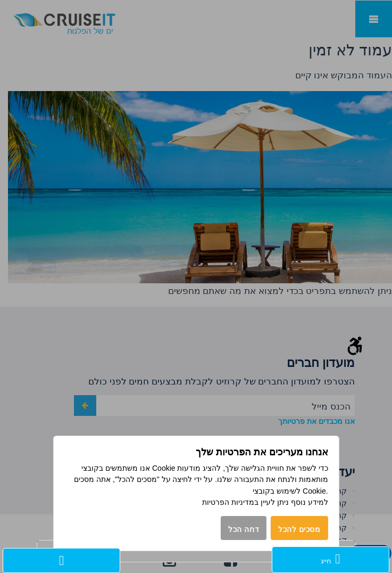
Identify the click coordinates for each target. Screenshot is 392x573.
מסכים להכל (299, 529)
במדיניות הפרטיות (230, 502)
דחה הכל (244, 529)
